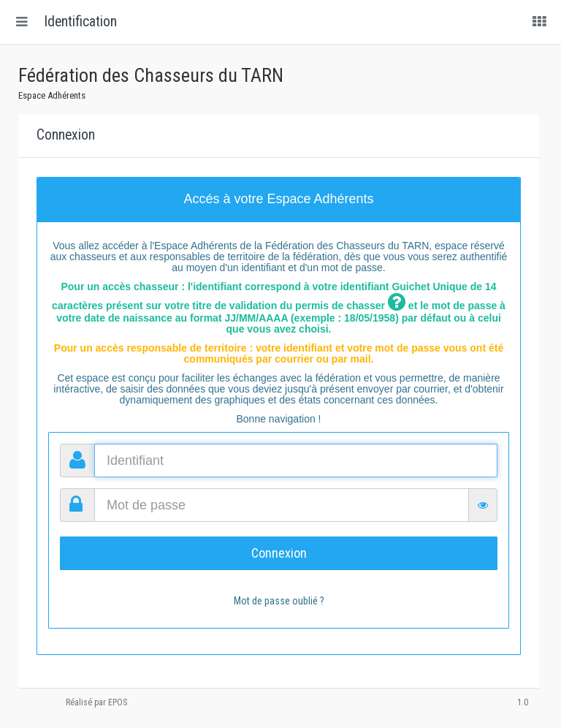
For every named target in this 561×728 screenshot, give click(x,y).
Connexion (279, 553)
